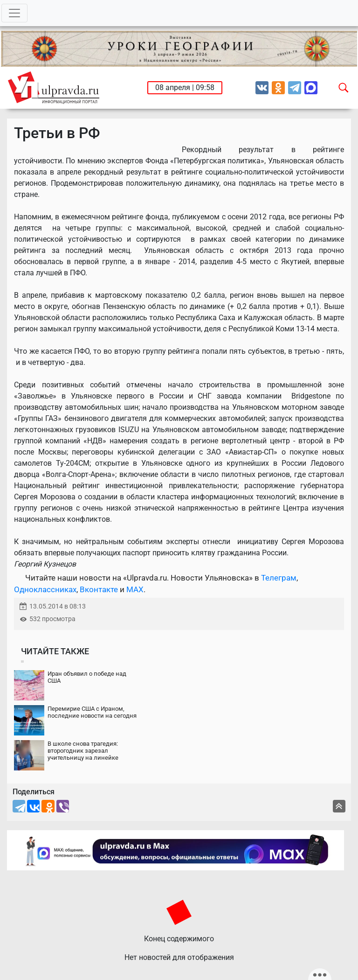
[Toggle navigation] (14, 13)
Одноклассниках (45, 589)
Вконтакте (99, 589)
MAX (135, 589)
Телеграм (279, 578)
